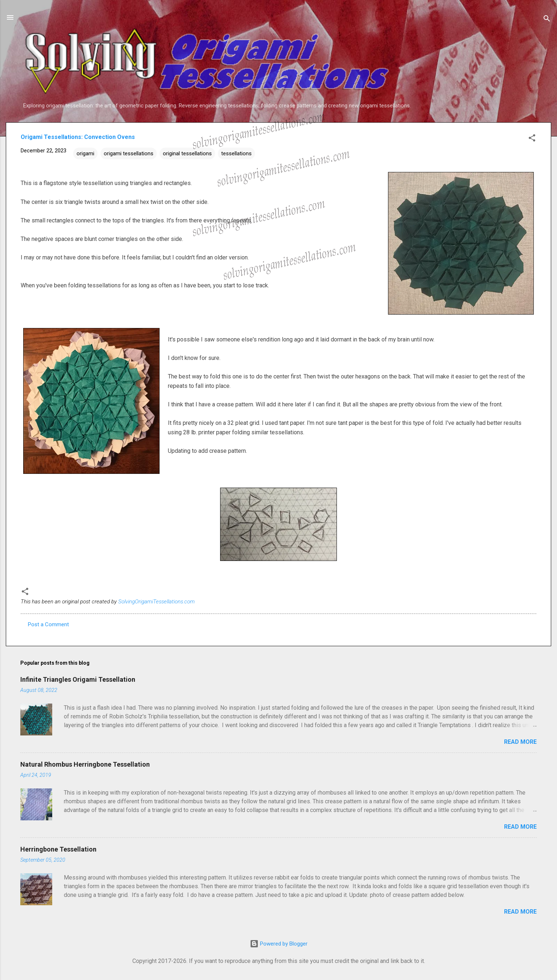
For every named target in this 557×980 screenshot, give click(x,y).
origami (85, 153)
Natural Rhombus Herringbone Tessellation (85, 764)
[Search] (547, 20)
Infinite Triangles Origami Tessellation (78, 679)
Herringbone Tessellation (58, 849)
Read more (520, 742)
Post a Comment (48, 624)
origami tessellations (129, 153)
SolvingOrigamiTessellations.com (156, 602)
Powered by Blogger (279, 944)
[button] (532, 139)
